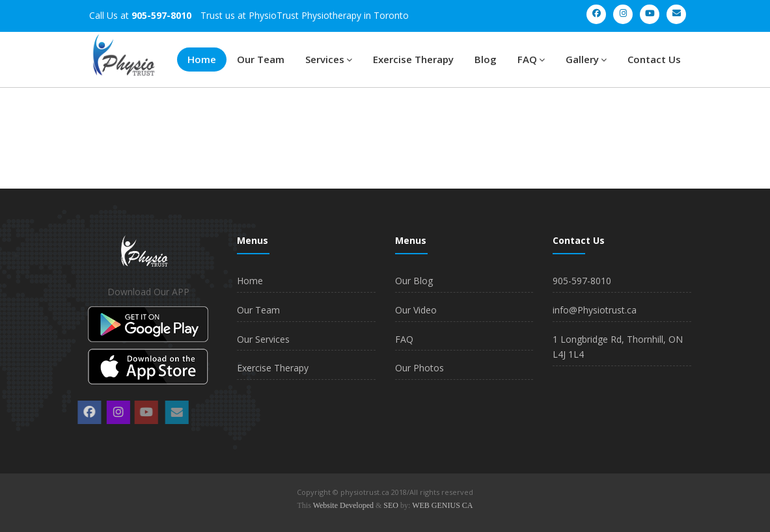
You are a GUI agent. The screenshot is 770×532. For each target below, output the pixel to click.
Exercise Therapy (413, 59)
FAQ (531, 59)
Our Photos (419, 368)
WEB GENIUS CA (442, 505)
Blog (486, 59)
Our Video (416, 310)
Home (202, 59)
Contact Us (654, 59)
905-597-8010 (582, 281)
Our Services (263, 339)
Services (329, 59)
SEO (391, 505)
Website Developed (343, 505)
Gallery (586, 59)
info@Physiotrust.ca (595, 310)
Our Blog (414, 281)
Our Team (261, 59)
